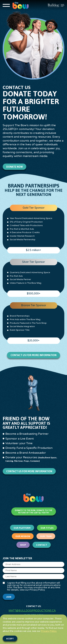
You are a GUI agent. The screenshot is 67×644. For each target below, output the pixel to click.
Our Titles (47, 528)
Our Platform (22, 528)
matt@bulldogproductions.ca (32, 611)
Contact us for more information (33, 355)
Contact (42, 545)
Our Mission (23, 536)
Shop (23, 545)
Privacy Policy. (49, 631)
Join (9, 597)
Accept (10, 639)
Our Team (46, 536)
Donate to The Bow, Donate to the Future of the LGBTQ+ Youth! (33, 512)
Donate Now (14, 167)
